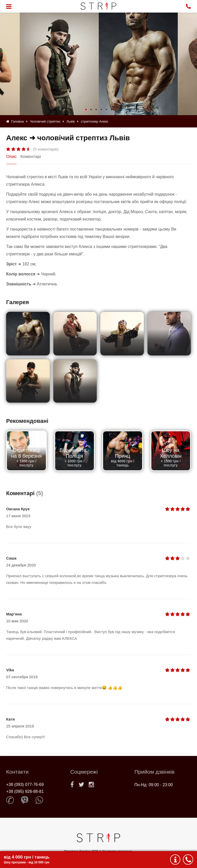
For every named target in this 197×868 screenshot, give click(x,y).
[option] (138, 64)
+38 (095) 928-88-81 (25, 791)
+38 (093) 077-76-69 (25, 785)
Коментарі (31, 157)
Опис (11, 157)
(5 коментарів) (46, 149)
